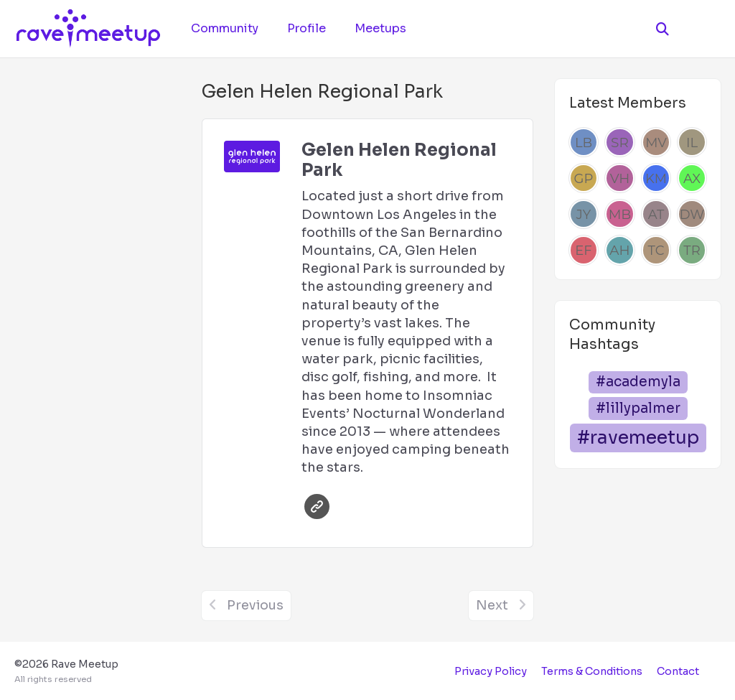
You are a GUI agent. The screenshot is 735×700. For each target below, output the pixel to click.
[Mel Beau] (619, 214)
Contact (678, 671)
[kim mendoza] (656, 178)
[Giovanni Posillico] (584, 178)
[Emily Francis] (584, 250)
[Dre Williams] (692, 214)
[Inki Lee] (692, 142)
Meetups (380, 28)
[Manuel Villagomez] (656, 142)
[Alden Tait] (656, 214)
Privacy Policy (491, 671)
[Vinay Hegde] (619, 178)
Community (225, 28)
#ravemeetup (638, 438)
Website (317, 507)
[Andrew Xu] (692, 178)
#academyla (638, 382)
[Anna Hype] (619, 250)
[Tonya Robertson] (692, 250)
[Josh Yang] (584, 214)
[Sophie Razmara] (619, 142)
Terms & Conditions (592, 671)
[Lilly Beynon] (584, 142)
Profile (306, 28)
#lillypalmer (638, 408)
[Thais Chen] (656, 250)
